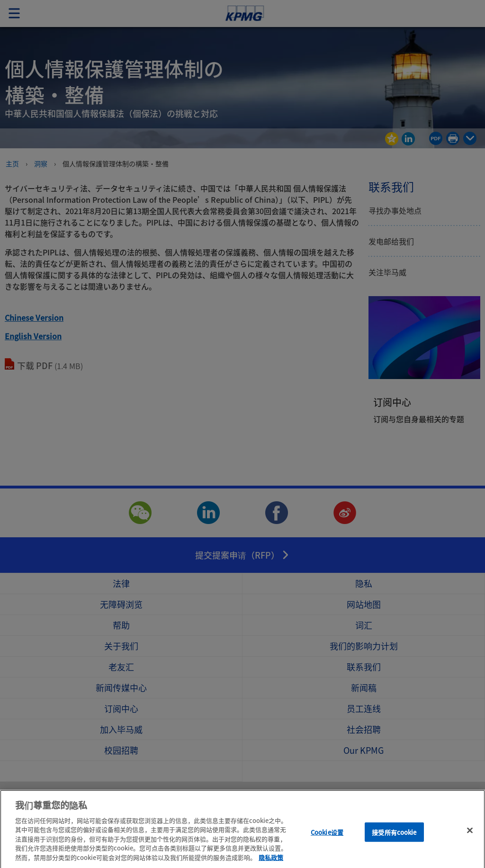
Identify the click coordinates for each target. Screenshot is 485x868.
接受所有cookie (394, 840)
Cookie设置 (327, 840)
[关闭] (470, 838)
